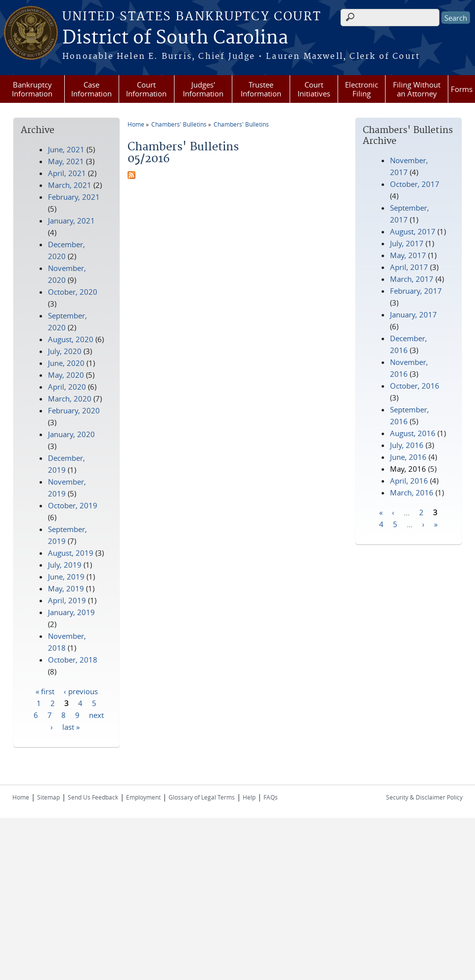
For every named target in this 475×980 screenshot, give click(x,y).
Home (136, 124)
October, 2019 (73, 505)
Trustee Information (261, 89)
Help (249, 797)
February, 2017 (416, 291)
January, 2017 (413, 314)
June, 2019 (66, 577)
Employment (143, 797)
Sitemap (48, 797)
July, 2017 (407, 243)
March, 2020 (70, 399)
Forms (462, 89)
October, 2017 (415, 184)
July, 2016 (407, 445)
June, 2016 (408, 457)
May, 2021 (66, 161)
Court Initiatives (314, 89)
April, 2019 (67, 600)
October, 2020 (73, 292)
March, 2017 (412, 279)
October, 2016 (415, 386)
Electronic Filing (362, 89)
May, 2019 (66, 588)
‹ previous (81, 691)
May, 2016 (408, 469)
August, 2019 (71, 553)
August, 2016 (413, 433)
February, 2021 (74, 197)
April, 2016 (409, 481)
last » (71, 726)
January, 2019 (71, 612)
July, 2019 (65, 565)
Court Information (146, 89)
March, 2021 (70, 185)
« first (45, 691)
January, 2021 (71, 221)
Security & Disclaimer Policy (424, 797)
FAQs (271, 797)
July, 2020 (65, 351)
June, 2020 (66, 363)
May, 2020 (66, 375)
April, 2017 (409, 267)
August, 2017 (413, 231)
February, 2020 (74, 410)
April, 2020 (67, 387)
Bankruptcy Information (32, 89)
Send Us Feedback (93, 797)
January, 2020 (71, 434)
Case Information (91, 89)
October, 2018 (73, 660)
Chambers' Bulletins (179, 124)
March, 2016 (412, 492)
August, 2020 (71, 339)
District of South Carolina (175, 38)
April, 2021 (67, 173)
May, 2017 (408, 255)
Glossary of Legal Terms (202, 797)
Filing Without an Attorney (417, 89)
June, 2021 (66, 149)
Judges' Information (203, 89)
